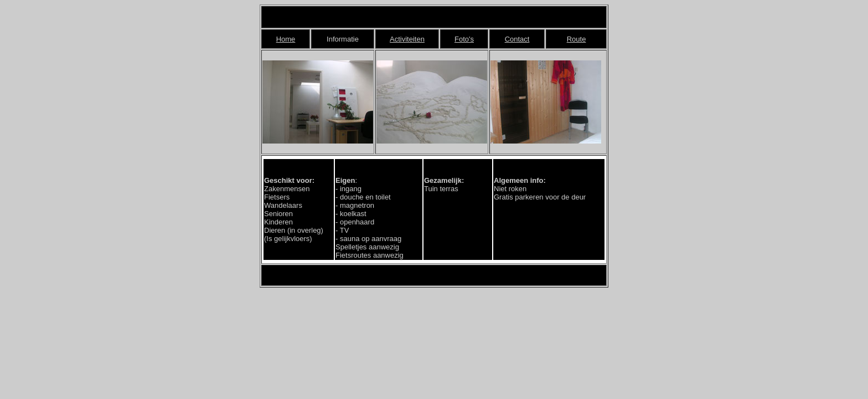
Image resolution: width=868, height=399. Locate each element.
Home (286, 39)
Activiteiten (407, 39)
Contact (517, 39)
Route (577, 39)
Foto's (464, 39)
